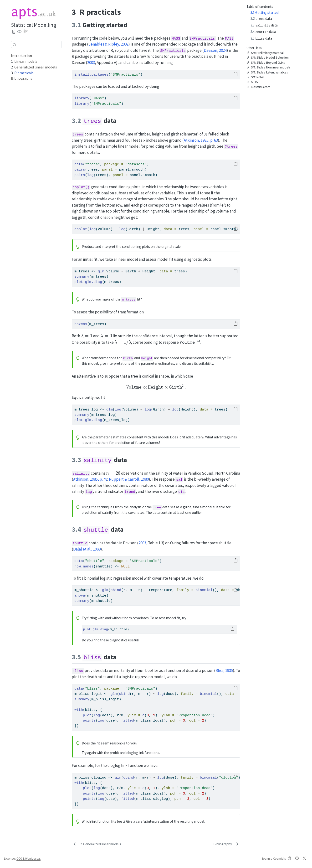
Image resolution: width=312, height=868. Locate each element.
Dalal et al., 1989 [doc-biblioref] (87, 549)
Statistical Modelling (33, 25)
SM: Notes (255, 77)
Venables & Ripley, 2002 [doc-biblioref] (108, 44)
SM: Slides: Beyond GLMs (266, 63)
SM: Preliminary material (265, 53)
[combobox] (36, 44)
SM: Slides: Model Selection (268, 58)
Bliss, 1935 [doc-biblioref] (224, 670)
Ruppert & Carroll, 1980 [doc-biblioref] (129, 479)
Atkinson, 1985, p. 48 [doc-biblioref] (90, 479)
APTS (252, 82)
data (261, 18)
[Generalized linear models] (97, 844)
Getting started (265, 13)
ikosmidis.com (258, 87)
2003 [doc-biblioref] (91, 62)
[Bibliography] (226, 844)
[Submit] (15, 45)
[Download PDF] (14, 32)
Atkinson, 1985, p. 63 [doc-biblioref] (201, 140)
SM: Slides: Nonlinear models (268, 68)
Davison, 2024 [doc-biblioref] (215, 50)
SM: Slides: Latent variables (267, 72)
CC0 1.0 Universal (28, 858)
